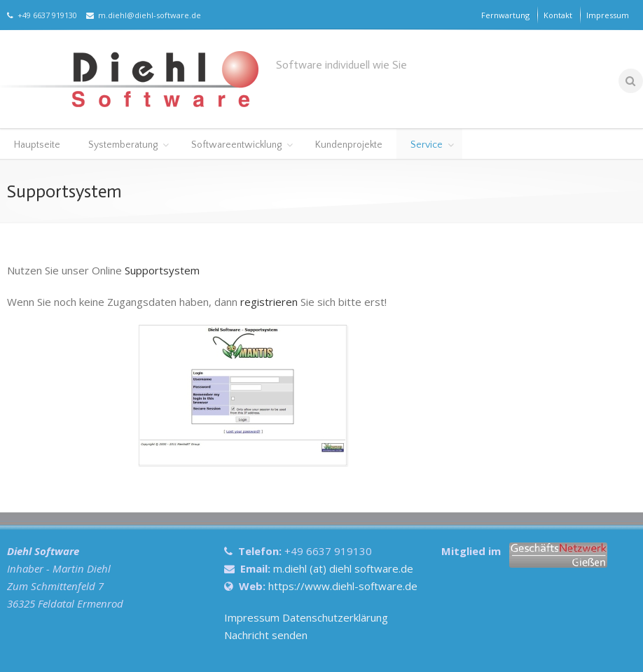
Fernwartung (505, 15)
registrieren (269, 302)
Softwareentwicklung (236, 145)
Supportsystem (162, 270)
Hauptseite (37, 145)
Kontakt (558, 15)
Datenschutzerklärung (335, 617)
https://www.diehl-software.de (343, 586)
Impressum (608, 15)
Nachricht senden (266, 635)
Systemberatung (123, 145)
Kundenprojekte (349, 145)
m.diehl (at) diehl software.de (343, 568)
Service (427, 145)
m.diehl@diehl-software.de (144, 15)
